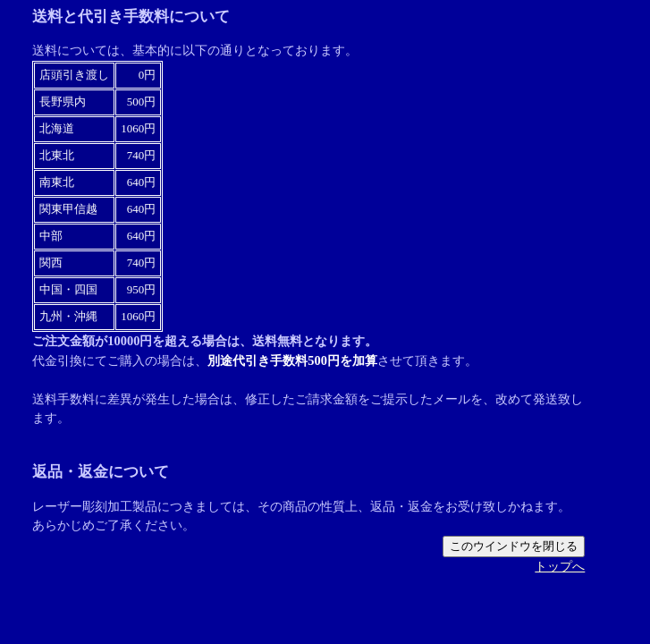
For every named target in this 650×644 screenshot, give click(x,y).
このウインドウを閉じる (514, 546)
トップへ (560, 566)
